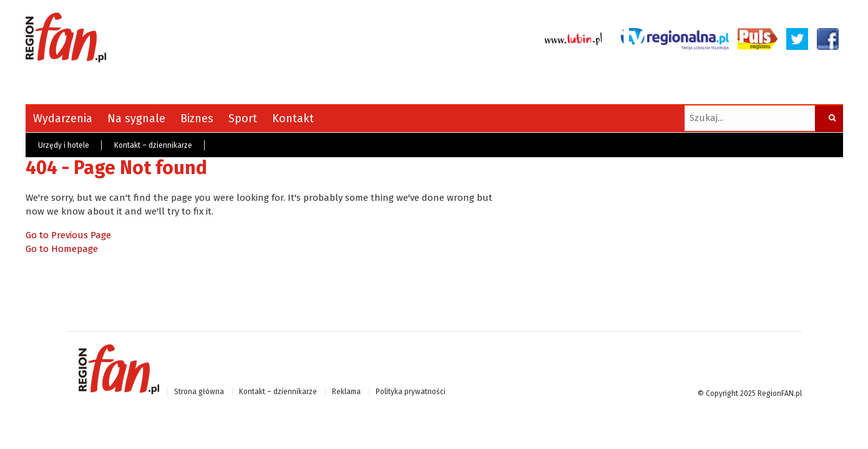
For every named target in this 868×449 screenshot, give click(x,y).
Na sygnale (136, 118)
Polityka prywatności (411, 392)
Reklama (346, 392)
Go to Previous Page (68, 235)
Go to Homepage (62, 249)
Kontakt (293, 118)
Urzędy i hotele (64, 145)
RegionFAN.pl (780, 393)
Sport (243, 118)
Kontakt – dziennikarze (153, 145)
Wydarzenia (63, 118)
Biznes (197, 118)
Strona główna (199, 392)
